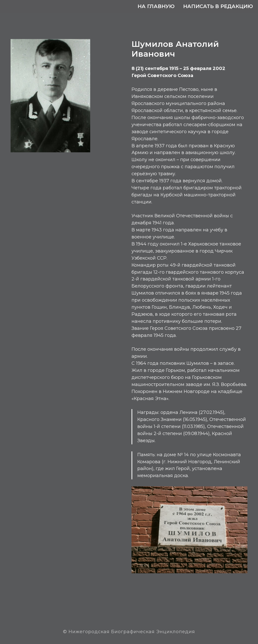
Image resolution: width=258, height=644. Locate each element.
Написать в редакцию (218, 6)
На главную (156, 6)
